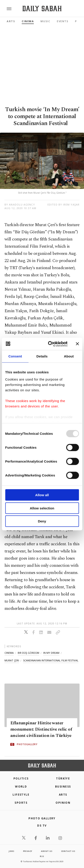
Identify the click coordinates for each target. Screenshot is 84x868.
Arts (11, 21)
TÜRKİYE (63, 778)
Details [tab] (42, 356)
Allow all (42, 495)
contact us (68, 851)
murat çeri (12, 660)
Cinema (28, 21)
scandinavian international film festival (51, 660)
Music (45, 21)
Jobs (11, 851)
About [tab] (69, 356)
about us (47, 851)
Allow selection (42, 508)
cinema (9, 653)
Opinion (63, 803)
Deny (42, 521)
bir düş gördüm (28, 653)
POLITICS (21, 778)
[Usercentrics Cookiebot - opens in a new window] (50, 344)
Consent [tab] (15, 356)
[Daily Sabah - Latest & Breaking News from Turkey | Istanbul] (42, 9)
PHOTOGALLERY (27, 745)
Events (63, 21)
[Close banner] (77, 344)
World (21, 787)
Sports (21, 803)
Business (63, 787)
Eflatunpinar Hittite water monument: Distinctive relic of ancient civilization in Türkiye (41, 729)
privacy (28, 851)
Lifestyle (21, 795)
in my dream (51, 653)
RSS (42, 856)
